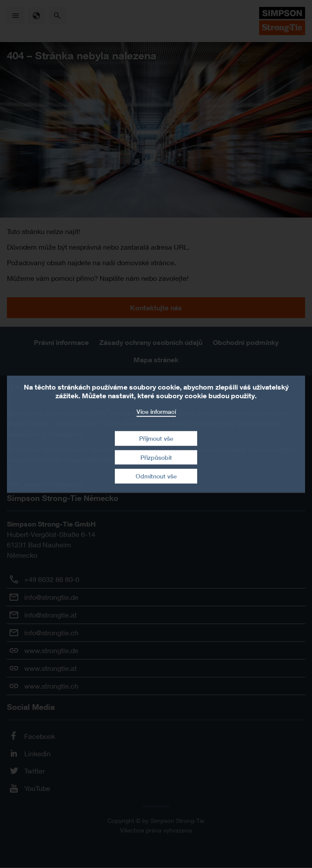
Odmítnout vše (156, 476)
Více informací (156, 411)
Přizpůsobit (156, 457)
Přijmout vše (156, 438)
